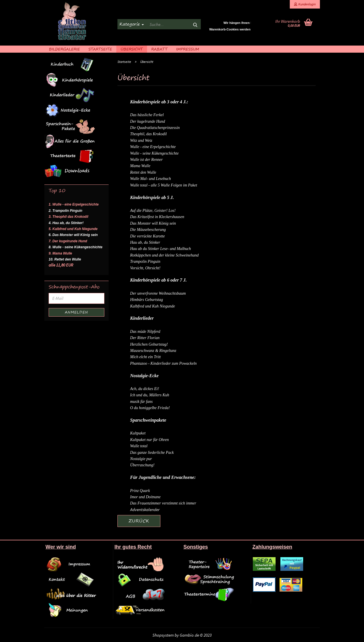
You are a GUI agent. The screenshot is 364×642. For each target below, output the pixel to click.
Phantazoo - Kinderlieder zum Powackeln (164, 363)
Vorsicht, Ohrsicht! (145, 268)
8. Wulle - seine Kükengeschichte (76, 247)
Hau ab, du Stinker (145, 242)
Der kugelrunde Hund (148, 121)
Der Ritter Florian (145, 338)
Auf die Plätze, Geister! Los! (153, 211)
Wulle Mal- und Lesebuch (151, 179)
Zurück (139, 521)
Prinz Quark (140, 491)
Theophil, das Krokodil (149, 134)
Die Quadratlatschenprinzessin (155, 128)
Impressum (188, 49)
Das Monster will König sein (153, 223)
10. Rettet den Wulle (65, 259)
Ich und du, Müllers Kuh (150, 395)
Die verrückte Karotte (148, 236)
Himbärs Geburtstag (147, 300)
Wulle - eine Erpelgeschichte (153, 147)
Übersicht (132, 49)
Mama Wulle (140, 166)
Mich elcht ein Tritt (146, 357)
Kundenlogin (305, 4)
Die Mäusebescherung (148, 230)
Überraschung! (142, 465)
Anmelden (76, 312)
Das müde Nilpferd (145, 332)
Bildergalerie (64, 49)
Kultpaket (138, 433)
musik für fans (141, 402)
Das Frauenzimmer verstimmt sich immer (163, 503)
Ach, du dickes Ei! (145, 389)
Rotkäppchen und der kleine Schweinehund (165, 255)
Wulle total (139, 446)
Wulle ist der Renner (147, 160)
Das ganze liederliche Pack (152, 453)
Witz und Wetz (141, 140)
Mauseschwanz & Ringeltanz (153, 351)
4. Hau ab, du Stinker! (66, 223)
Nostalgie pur (141, 459)
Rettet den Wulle (143, 172)
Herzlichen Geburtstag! (149, 344)
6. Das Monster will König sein (73, 235)
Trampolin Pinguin (145, 261)
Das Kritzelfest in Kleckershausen (157, 217)
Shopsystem (163, 635)
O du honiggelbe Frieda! (150, 408)
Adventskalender (145, 509)
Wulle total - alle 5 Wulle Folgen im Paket (164, 185)
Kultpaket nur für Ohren (150, 440)
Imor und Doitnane (145, 497)
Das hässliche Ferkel (147, 115)
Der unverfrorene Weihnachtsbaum (158, 293)
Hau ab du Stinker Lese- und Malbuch (161, 249)
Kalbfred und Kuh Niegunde (153, 306)
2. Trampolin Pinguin (65, 211)
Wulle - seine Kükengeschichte (155, 153)
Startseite (100, 49)
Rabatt (159, 49)
